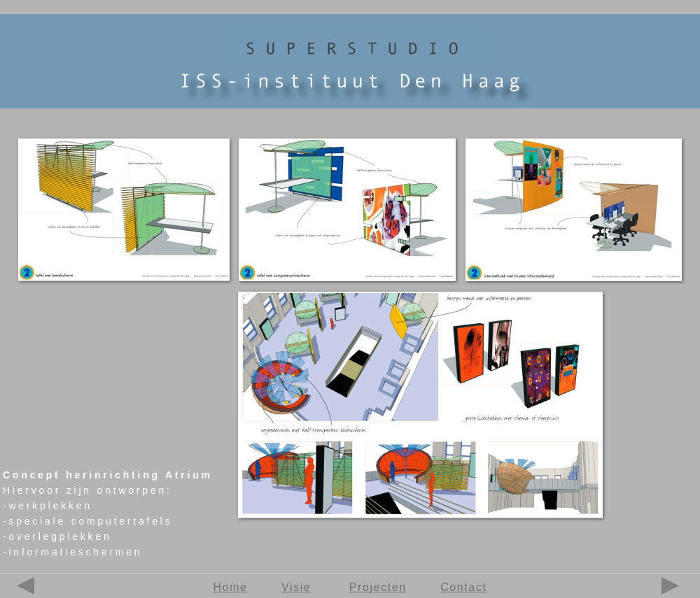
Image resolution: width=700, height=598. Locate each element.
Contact (463, 587)
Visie (296, 587)
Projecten (378, 587)
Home (231, 587)
